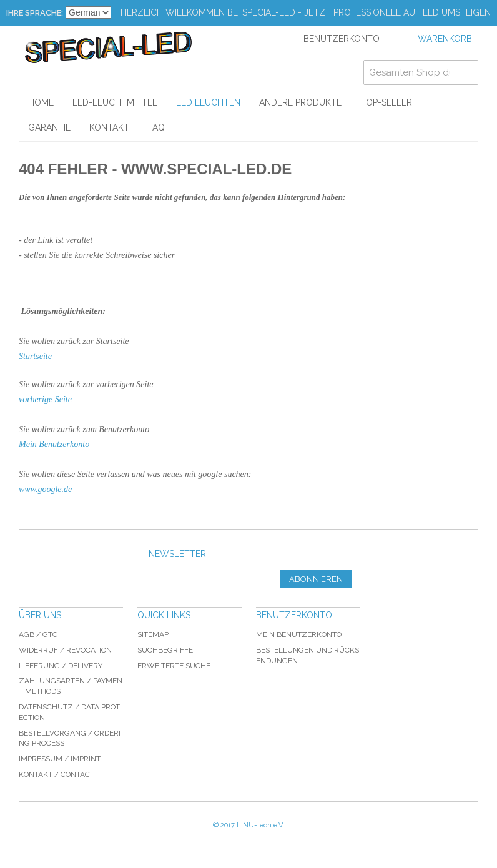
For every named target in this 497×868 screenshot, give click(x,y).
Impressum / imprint (60, 759)
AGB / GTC (38, 634)
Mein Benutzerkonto (54, 444)
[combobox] (421, 72)
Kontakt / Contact (57, 774)
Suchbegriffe (165, 650)
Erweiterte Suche (174, 666)
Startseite (35, 356)
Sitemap (153, 634)
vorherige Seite (45, 399)
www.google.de (45, 489)
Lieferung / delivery (61, 666)
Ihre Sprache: (35, 13)
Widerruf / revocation (65, 650)
